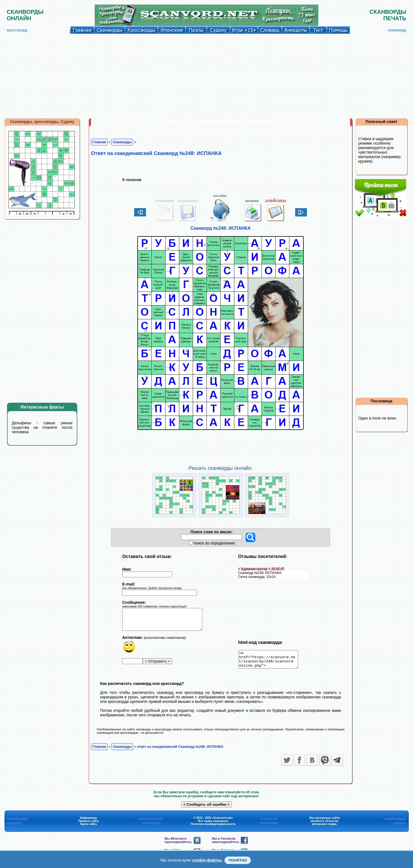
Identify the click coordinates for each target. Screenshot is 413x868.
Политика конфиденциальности (213, 827)
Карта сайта (89, 827)
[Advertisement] (206, 76)
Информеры (88, 821)
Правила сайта (88, 824)
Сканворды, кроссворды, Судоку (42, 122)
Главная (99, 142)
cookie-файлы (207, 860)
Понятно (238, 860)
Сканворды (122, 142)
